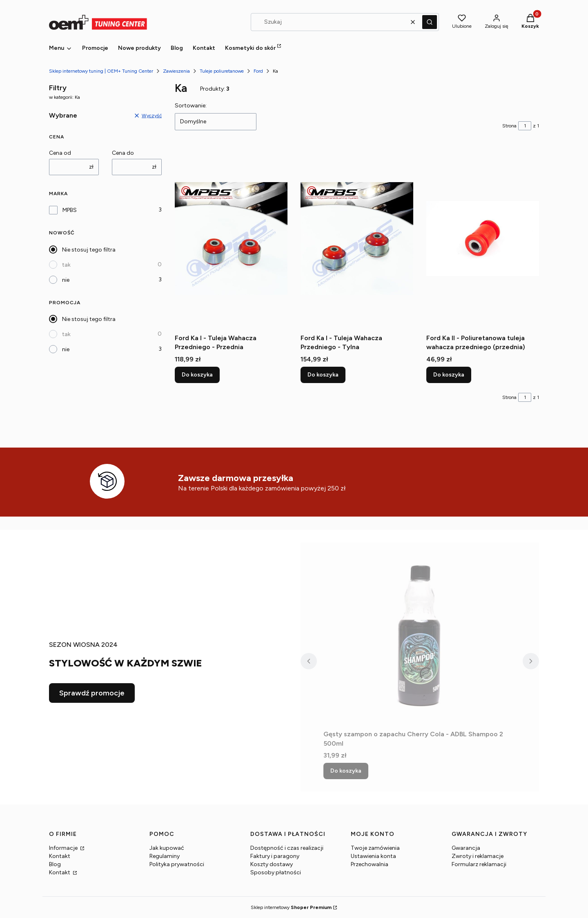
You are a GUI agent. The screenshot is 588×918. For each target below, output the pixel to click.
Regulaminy (165, 856)
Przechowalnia (370, 864)
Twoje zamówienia (375, 848)
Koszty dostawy (272, 864)
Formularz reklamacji (479, 864)
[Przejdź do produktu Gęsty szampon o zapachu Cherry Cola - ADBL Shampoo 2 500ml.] (420, 635)
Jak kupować (167, 848)
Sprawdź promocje (92, 693)
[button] (430, 22)
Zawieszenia (176, 71)
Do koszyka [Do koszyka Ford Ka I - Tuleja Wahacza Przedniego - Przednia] (197, 375)
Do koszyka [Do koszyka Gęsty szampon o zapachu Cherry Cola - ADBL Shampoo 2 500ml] (346, 771)
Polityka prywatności (177, 864)
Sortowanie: (191, 106)
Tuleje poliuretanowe (222, 71)
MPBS (70, 210)
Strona (509, 126)
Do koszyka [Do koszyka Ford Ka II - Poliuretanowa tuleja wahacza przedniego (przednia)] (449, 375)
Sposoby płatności (276, 872)
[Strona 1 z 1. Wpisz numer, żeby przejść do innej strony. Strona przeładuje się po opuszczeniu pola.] (525, 126)
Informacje (64, 848)
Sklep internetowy (291, 907)
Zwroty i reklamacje (478, 856)
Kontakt (60, 856)
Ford (258, 71)
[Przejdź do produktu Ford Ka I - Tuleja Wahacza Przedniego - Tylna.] (357, 238)
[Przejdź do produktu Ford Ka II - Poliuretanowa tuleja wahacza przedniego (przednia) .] (483, 238)
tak (66, 265)
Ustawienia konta (373, 856)
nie (66, 280)
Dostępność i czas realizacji (287, 848)
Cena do (123, 153)
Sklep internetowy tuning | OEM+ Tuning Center (101, 71)
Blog (55, 864)
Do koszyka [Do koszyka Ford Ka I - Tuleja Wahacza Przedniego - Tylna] (323, 375)
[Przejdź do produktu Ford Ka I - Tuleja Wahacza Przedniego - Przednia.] (231, 238)
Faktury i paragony (275, 856)
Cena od (60, 153)
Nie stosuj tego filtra (89, 250)
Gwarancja (466, 848)
